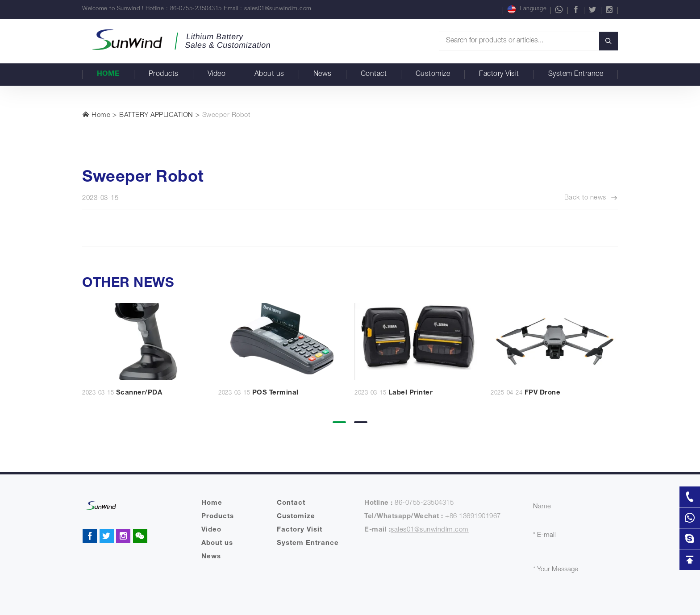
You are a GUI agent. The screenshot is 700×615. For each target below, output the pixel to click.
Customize (433, 75)
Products (164, 75)
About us (269, 75)
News (323, 75)
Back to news (591, 198)
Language (527, 9)
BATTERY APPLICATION (156, 115)
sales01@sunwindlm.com (278, 9)
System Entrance (576, 75)
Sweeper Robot (226, 115)
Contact (374, 75)
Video (217, 75)
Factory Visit (499, 75)
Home (108, 75)
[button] (339, 416)
